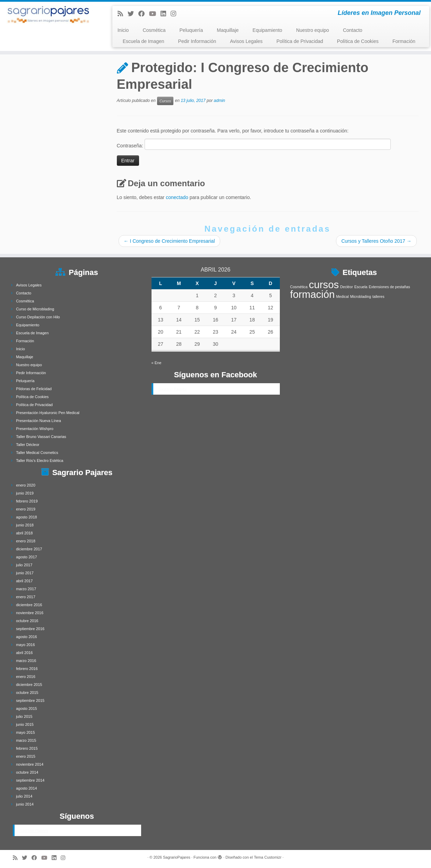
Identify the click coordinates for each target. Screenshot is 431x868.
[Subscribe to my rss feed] (123, 14)
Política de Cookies (358, 41)
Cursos (165, 101)
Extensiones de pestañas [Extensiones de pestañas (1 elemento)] (389, 287)
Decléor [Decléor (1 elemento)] (347, 287)
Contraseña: (254, 144)
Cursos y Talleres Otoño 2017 (376, 241)
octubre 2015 (27, 693)
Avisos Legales (246, 41)
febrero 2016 (27, 669)
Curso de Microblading (35, 309)
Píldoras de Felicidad (34, 389)
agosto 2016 (27, 637)
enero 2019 (26, 509)
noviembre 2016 (30, 613)
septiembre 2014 (30, 780)
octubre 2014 (27, 772)
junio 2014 (25, 804)
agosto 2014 (27, 788)
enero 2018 (26, 541)
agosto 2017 (27, 557)
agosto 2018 (27, 517)
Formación (404, 41)
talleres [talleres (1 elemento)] (378, 297)
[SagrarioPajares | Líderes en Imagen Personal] (50, 15)
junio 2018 (25, 525)
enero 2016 (26, 677)
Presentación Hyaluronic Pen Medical (48, 413)
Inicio (123, 30)
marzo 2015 (26, 740)
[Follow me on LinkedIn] (166, 14)
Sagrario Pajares (34, 831)
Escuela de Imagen (144, 41)
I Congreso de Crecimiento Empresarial (169, 241)
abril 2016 (24, 653)
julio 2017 (24, 565)
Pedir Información (197, 41)
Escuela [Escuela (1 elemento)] (361, 287)
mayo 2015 (25, 732)
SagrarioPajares (177, 857)
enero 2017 (26, 597)
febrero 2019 (27, 501)
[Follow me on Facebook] (144, 14)
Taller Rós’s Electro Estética (40, 461)
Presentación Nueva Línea (38, 421)
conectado (177, 197)
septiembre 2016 (30, 629)
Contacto (353, 30)
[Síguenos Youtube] (155, 14)
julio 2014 (24, 796)
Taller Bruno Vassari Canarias (41, 437)
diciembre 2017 (29, 549)
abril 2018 (24, 533)
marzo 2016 (26, 661)
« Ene (157, 363)
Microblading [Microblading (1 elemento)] (361, 297)
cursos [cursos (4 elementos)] (324, 285)
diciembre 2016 (29, 605)
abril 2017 (24, 581)
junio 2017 (25, 573)
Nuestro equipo (313, 30)
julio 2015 (24, 716)
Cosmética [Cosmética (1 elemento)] (299, 287)
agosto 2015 (27, 708)
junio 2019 (25, 493)
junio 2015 (25, 724)
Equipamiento (267, 30)
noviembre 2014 (30, 764)
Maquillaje (228, 30)
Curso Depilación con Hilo (38, 317)
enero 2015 (26, 756)
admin (220, 101)
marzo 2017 (26, 589)
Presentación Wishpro (35, 429)
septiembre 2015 (30, 701)
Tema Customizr (268, 857)
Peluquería (191, 30)
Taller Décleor (28, 445)
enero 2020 (26, 485)
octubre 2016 (27, 621)
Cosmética (154, 30)
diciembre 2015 (29, 685)
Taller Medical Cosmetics (37, 453)
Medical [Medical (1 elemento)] (342, 297)
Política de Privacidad (300, 41)
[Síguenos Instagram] (176, 14)
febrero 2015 (27, 748)
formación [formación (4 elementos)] (313, 294)
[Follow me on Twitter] (133, 14)
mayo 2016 (25, 645)
